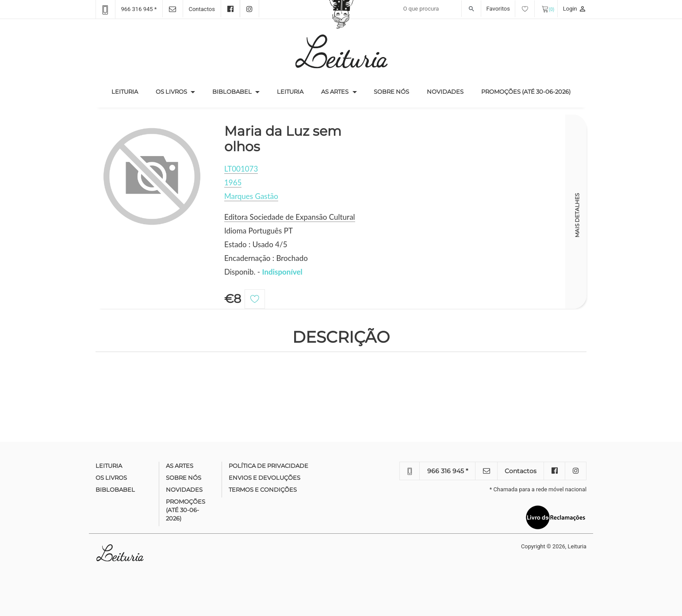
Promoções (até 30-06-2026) (526, 92)
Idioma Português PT (259, 231)
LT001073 (241, 169)
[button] (193, 92)
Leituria (129, 91)
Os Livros (171, 92)
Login (575, 9)
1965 (233, 182)
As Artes (335, 92)
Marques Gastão (251, 196)
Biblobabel (232, 92)
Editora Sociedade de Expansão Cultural (290, 217)
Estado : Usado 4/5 (256, 244)
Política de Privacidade (268, 466)
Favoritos (511, 9)
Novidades (445, 92)
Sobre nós (391, 92)
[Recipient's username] (440, 9)
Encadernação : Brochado (266, 258)
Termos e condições (263, 490)
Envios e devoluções (264, 478)
